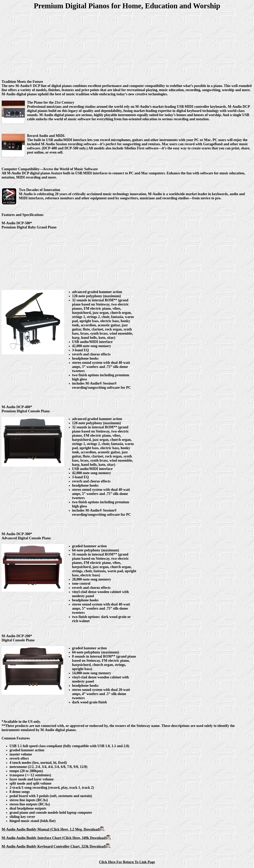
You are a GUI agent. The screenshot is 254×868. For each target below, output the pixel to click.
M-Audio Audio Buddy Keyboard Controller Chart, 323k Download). (56, 846)
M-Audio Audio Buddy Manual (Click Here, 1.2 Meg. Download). (53, 829)
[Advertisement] (127, 43)
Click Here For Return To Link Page (127, 862)
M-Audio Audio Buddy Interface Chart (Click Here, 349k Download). (56, 838)
